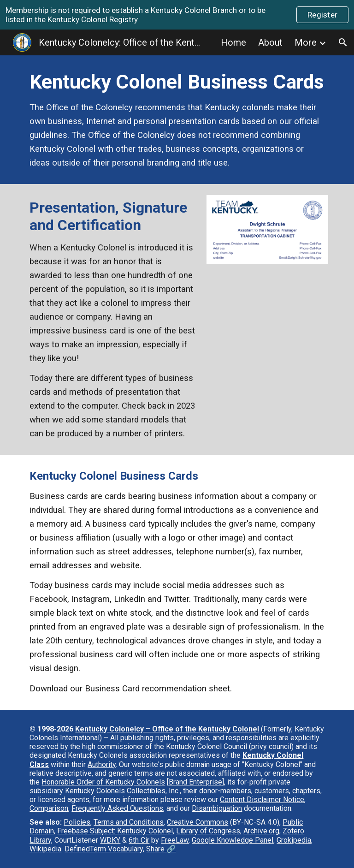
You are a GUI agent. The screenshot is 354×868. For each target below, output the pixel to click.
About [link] (270, 42)
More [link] (306, 42)
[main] (177, 120)
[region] (177, 15)
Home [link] (233, 42)
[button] (343, 42)
